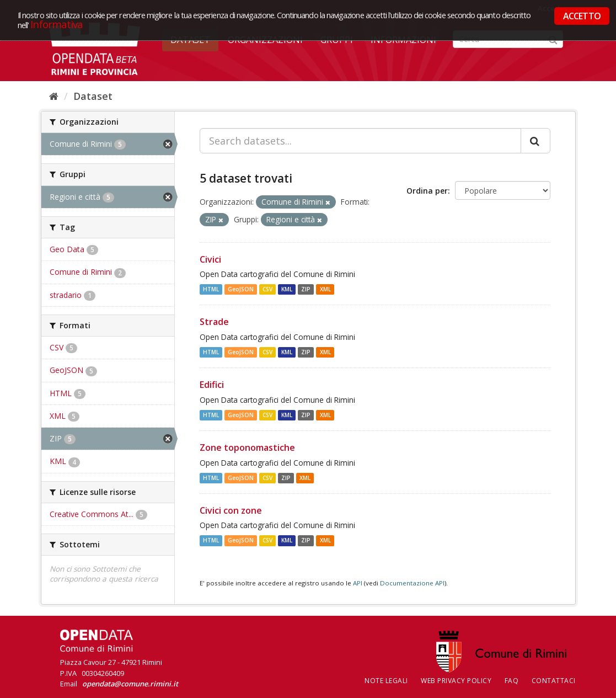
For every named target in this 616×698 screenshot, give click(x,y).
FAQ (512, 681)
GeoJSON (241, 289)
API (358, 583)
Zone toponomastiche (247, 447)
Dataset (93, 96)
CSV (267, 289)
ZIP (306, 289)
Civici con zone (231, 510)
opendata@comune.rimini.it (130, 684)
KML (287, 289)
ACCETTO (582, 16)
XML (325, 289)
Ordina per (427, 191)
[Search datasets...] (360, 141)
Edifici (212, 385)
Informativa (57, 24)
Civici (210, 259)
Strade (214, 322)
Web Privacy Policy (456, 681)
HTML (211, 289)
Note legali (386, 681)
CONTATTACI (554, 681)
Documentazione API (412, 583)
